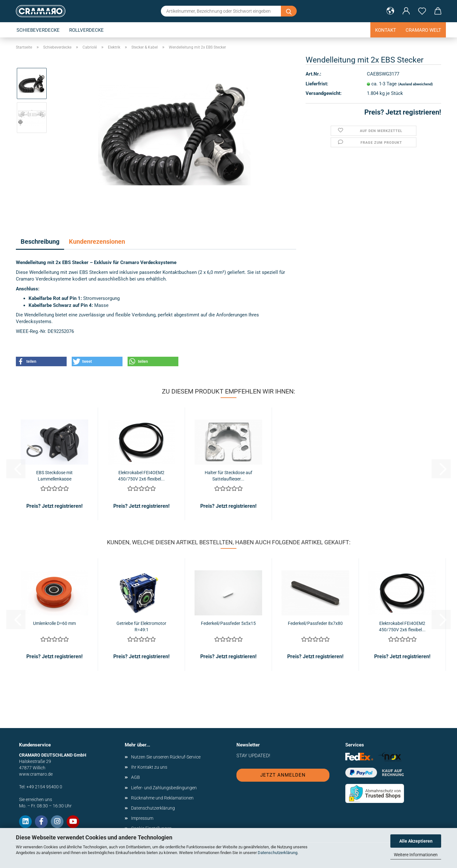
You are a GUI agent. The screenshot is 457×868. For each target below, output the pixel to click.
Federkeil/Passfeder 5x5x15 (228, 623)
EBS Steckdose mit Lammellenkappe (54, 475)
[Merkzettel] (422, 11)
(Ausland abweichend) (415, 84)
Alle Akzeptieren (416, 841)
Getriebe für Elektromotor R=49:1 (141, 626)
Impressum (142, 818)
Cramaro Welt (423, 30)
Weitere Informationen (416, 855)
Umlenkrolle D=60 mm (54, 623)
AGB (136, 777)
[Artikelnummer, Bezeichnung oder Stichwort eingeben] (289, 11)
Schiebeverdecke (38, 30)
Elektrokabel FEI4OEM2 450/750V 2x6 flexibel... (141, 475)
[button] (390, 11)
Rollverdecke (86, 30)
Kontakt (386, 30)
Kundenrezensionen (97, 242)
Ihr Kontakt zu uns (149, 767)
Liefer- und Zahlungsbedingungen (164, 788)
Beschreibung (40, 242)
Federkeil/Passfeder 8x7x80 (315, 623)
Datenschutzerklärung (278, 853)
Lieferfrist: (317, 84)
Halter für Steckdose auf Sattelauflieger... (228, 475)
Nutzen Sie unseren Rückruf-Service (166, 757)
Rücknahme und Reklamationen (162, 798)
